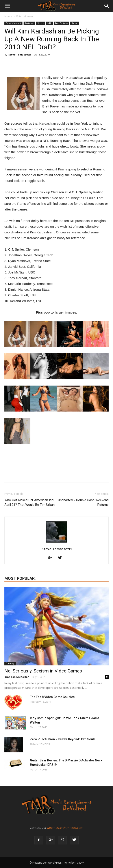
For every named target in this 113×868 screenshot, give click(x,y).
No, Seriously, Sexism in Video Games (43, 671)
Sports (40, 23)
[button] (107, 6)
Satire (74, 23)
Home (8, 16)
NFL (49, 23)
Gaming (10, 663)
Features (29, 23)
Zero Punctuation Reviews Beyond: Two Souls (63, 739)
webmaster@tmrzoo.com (65, 828)
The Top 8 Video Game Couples (52, 697)
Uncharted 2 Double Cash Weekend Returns (83, 502)
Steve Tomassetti (20, 54)
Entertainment (25, 16)
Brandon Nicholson (17, 677)
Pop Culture (61, 23)
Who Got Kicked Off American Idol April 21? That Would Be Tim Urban (30, 502)
